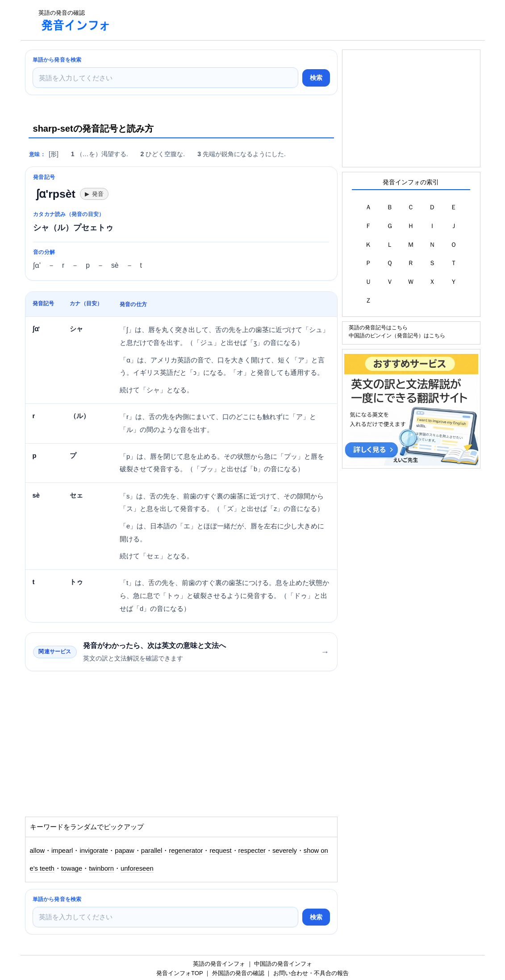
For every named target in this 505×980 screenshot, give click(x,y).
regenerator (186, 851)
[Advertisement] (281, 20)
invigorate (94, 851)
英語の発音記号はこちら (378, 327)
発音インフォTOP (179, 973)
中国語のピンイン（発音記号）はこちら (397, 335)
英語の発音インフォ (219, 964)
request (220, 851)
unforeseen (137, 868)
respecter (252, 851)
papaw (124, 851)
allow (38, 851)
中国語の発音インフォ (283, 964)
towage (72, 868)
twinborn (101, 868)
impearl (62, 851)
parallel (152, 851)
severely (285, 851)
